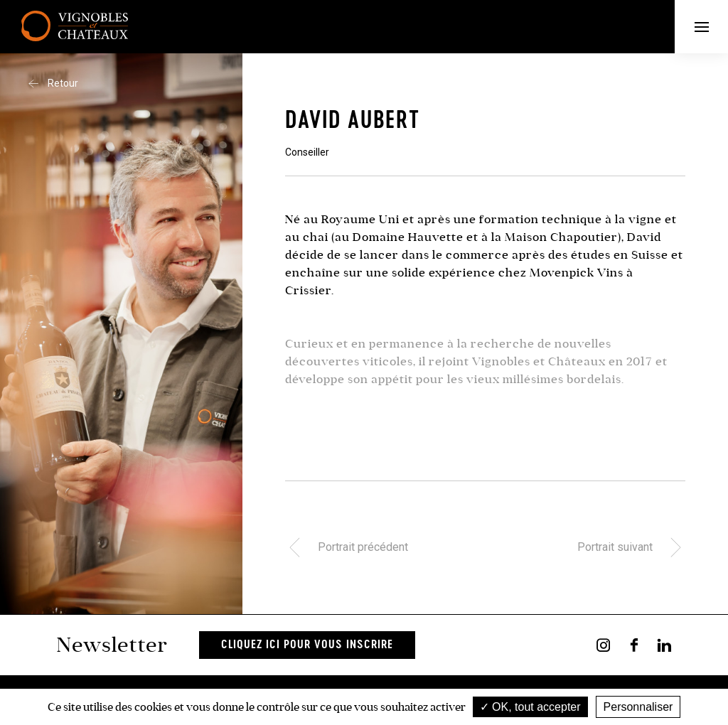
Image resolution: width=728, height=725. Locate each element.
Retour (53, 83)
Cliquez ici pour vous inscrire (307, 645)
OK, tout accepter (530, 707)
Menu (712, 27)
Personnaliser (638, 707)
